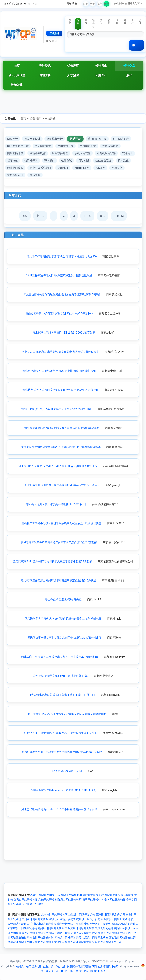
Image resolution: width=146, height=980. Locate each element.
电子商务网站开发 (18, 146)
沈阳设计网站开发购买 (60, 933)
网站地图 (127, 3)
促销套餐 (45, 75)
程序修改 (13, 161)
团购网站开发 (65, 146)
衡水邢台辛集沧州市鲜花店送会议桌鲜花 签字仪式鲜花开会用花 (62, 485)
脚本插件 (49, 161)
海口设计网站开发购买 (125, 924)
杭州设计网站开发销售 (90, 919)
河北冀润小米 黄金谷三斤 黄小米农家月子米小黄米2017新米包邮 (60, 657)
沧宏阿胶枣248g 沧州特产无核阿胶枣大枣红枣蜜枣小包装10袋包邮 (53, 561)
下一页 (87, 216)
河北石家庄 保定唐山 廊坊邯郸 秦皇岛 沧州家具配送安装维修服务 (60, 352)
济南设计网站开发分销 (40, 937)
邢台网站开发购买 (110, 895)
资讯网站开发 (43, 146)
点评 (129, 75)
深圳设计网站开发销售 (62, 919)
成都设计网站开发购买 (21, 942)
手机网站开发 (88, 146)
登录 (35, 4)
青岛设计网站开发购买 (68, 937)
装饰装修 (17, 85)
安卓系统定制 (15, 175)
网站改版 (84, 161)
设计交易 (129, 66)
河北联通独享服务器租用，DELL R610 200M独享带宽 (64, 333)
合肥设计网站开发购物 (117, 919)
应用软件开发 (60, 153)
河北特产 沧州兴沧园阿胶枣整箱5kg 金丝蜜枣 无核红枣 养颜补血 (61, 390)
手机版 (117, 3)
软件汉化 (123, 161)
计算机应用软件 (106, 153)
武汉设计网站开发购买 (108, 928)
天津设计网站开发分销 (109, 915)
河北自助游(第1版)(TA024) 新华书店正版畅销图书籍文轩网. (57, 409)
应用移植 (63, 168)
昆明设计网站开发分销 (108, 942)
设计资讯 (45, 66)
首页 (17, 66)
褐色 (100, 4)
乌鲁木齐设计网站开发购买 (78, 942)
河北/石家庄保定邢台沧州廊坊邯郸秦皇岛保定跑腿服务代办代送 (58, 580)
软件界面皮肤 (15, 168)
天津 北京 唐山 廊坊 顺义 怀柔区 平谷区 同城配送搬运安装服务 (60, 733)
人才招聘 (73, 75)
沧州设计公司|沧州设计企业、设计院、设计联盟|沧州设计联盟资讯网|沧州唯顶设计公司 (67, 966)
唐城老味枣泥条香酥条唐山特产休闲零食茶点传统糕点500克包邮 (59, 542)
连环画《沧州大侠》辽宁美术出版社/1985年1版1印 (56, 504)
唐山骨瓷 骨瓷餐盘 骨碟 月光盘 (63, 600)
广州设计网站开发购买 (35, 919)
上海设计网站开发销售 (82, 915)
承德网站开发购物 (49, 900)
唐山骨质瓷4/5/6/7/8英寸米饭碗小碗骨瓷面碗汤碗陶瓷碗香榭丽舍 (67, 714)
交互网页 (35, 118)
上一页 (40, 216)
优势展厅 (73, 66)
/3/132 (119, 216)
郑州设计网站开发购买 (51, 928)
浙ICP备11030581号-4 (92, 971)
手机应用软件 (83, 153)
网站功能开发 (15, 153)
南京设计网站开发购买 (32, 933)
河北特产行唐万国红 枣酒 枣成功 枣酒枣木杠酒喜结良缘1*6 (62, 256)
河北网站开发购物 (32, 904)
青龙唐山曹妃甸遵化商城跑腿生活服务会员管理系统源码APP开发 (62, 295)
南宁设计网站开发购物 (70, 924)
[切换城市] (52, 41)
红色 (86, 4)
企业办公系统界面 (40, 168)
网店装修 (35, 175)
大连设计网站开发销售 (87, 933)
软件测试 (67, 161)
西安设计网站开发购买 (122, 937)
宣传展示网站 (110, 146)
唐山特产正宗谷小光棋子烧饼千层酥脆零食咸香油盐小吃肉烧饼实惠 (61, 523)
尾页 (103, 216)
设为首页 (137, 3)
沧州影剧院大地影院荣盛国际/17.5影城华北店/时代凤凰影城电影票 (61, 447)
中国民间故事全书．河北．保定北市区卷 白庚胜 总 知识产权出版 (63, 638)
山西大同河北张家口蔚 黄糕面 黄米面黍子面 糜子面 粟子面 (60, 695)
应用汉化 (117, 168)
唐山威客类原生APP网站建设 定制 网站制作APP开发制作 (59, 314)
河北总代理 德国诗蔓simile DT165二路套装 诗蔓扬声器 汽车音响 (59, 809)
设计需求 (101, 66)
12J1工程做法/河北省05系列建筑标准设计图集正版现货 (59, 275)
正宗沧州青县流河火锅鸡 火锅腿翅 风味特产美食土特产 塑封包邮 (63, 619)
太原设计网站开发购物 (95, 937)
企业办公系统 (103, 161)
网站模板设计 (55, 139)
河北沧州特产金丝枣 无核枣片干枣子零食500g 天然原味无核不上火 (58, 466)
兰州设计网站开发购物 (43, 924)
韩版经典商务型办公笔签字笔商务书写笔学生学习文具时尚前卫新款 (62, 752)
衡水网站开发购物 (115, 900)
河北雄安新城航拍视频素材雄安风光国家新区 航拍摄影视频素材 (62, 428)
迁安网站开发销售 (66, 895)
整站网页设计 (32, 139)
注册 (28, 4)
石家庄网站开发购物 (42, 895)
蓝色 (93, 4)
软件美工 (127, 153)
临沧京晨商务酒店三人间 (67, 771)
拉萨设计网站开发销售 (48, 942)
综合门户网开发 (97, 139)
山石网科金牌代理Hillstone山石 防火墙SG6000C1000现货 (62, 790)
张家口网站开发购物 (26, 900)
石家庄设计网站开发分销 (22, 928)
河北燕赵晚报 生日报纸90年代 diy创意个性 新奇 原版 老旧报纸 (59, 371)
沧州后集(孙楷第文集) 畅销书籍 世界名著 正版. (60, 676)
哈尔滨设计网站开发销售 (80, 928)
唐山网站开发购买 (71, 900)
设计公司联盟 (17, 75)
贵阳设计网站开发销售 (98, 924)
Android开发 (82, 168)
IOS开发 (100, 168)
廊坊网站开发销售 (93, 900)
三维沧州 (54, 33)
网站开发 (50, 118)
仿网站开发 (31, 161)
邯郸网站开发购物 (88, 895)
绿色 (106, 4)
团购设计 (101, 75)
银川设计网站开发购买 (114, 933)
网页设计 (13, 139)
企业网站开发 (121, 139)
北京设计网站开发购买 (54, 915)
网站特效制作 (38, 153)
